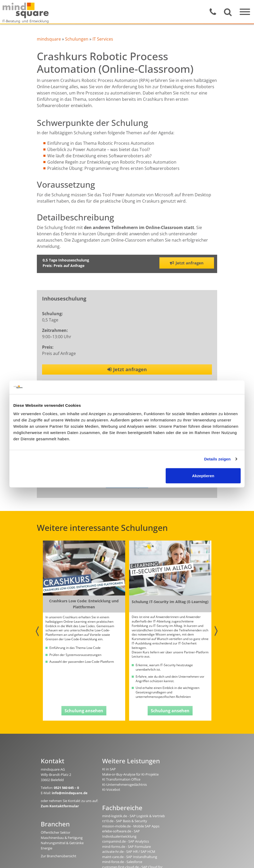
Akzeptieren (203, 475)
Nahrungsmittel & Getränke (62, 843)
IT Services (103, 39)
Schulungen (77, 39)
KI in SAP (109, 769)
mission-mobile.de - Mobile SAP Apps (131, 826)
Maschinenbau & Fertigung (62, 838)
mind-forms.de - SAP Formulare (126, 847)
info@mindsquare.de (70, 793)
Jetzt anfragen (127, 369)
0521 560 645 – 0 (66, 788)
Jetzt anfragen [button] (187, 263)
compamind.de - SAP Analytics (126, 841)
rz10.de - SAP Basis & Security (125, 821)
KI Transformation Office (121, 779)
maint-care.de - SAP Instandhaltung (130, 857)
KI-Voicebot (111, 789)
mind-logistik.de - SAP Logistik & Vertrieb (134, 816)
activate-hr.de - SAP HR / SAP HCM (129, 852)
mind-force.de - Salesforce (122, 862)
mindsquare (49, 39)
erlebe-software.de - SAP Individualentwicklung (121, 834)
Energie (47, 848)
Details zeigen (217, 459)
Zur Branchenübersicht (59, 856)
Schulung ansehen (84, 711)
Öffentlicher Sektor (56, 832)
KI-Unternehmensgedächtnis (125, 784)
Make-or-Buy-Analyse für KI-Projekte (130, 774)
